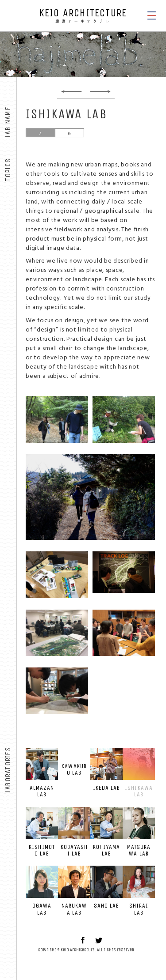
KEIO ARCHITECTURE (83, 15)
